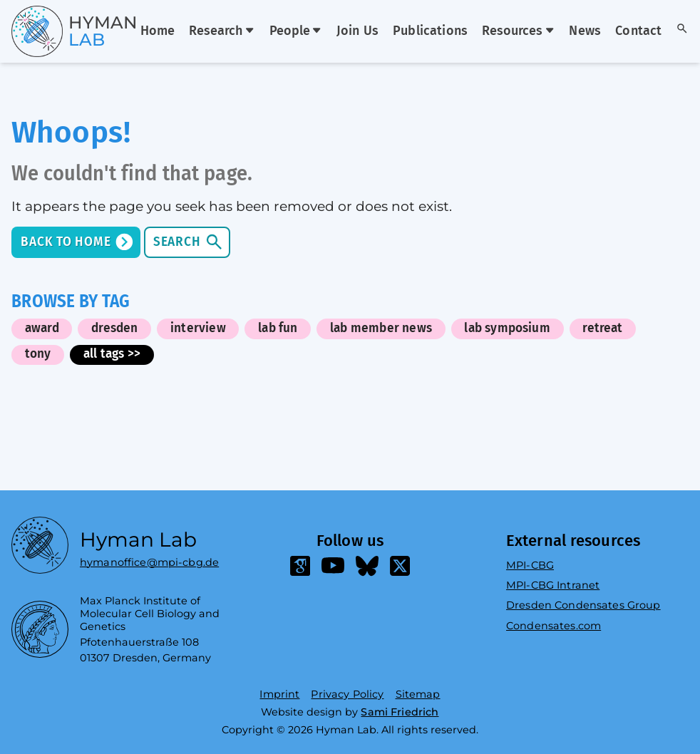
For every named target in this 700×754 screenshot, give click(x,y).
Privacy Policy (347, 694)
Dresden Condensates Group (583, 605)
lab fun (278, 328)
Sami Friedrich (400, 712)
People (296, 31)
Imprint (279, 694)
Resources (518, 31)
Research (222, 31)
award (42, 328)
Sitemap (418, 694)
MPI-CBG (530, 565)
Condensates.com (554, 626)
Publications (430, 31)
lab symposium (507, 328)
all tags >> (112, 354)
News (585, 31)
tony (38, 354)
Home (158, 31)
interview (198, 328)
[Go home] (49, 31)
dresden (114, 328)
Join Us (357, 31)
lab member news (381, 328)
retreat (602, 328)
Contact (638, 31)
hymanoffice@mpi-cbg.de (149, 559)
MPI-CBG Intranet (553, 585)
